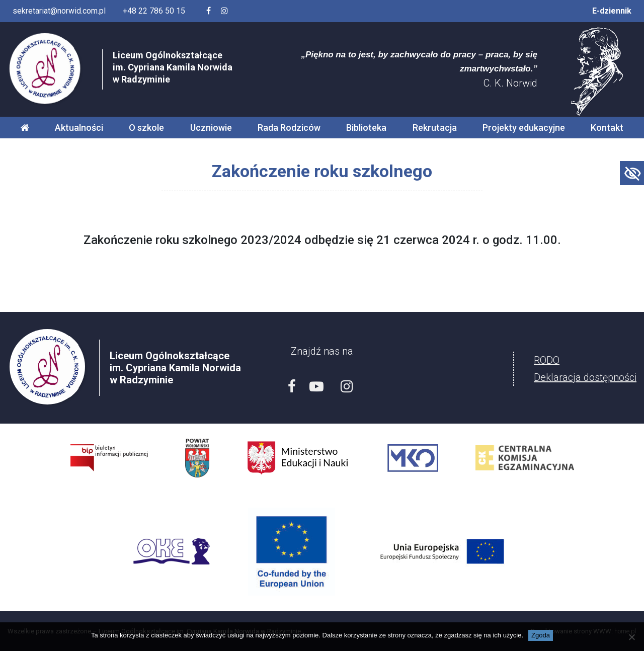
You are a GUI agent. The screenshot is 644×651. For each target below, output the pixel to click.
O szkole (146, 128)
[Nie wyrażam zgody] (631, 637)
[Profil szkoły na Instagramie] (224, 11)
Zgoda (541, 635)
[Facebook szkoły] (209, 11)
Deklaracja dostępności (585, 377)
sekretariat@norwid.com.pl (59, 11)
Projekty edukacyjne (524, 128)
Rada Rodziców (289, 128)
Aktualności (79, 128)
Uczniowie (211, 128)
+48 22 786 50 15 (154, 11)
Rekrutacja (435, 128)
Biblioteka (366, 128)
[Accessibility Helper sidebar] (632, 173)
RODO (547, 360)
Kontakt (607, 128)
